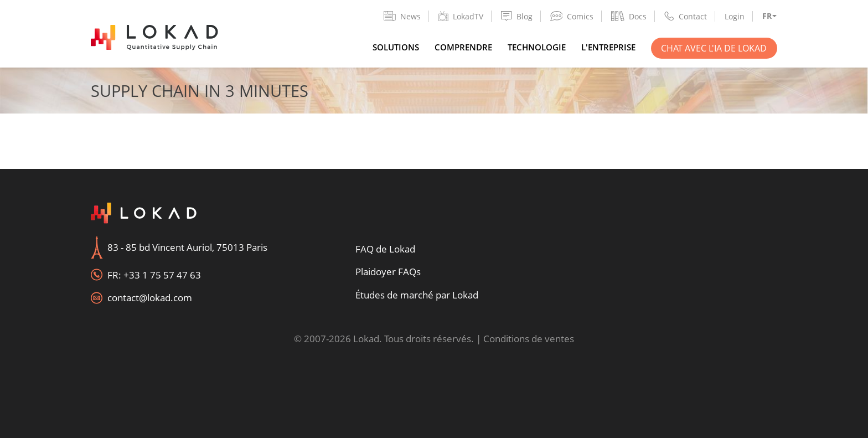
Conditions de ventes (529, 339)
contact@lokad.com (150, 298)
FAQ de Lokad (385, 249)
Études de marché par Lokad (417, 295)
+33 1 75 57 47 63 (162, 275)
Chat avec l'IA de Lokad (714, 48)
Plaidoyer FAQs (388, 272)
